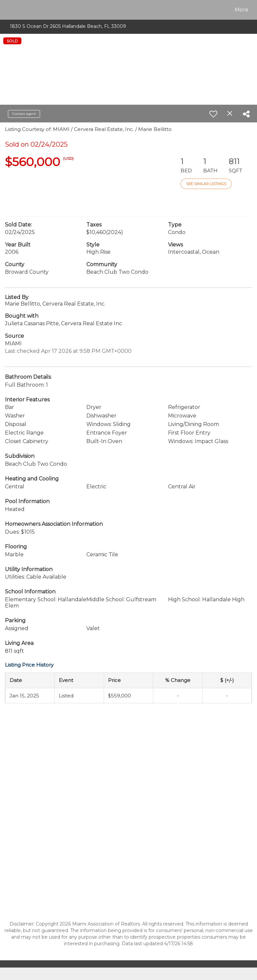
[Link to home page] (9, 10)
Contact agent (24, 114)
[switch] (213, 114)
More (242, 10)
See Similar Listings (206, 184)
